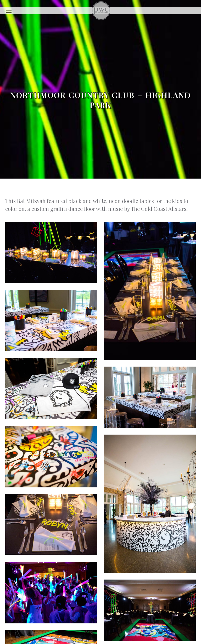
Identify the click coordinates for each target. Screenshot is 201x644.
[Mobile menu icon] (9, 11)
